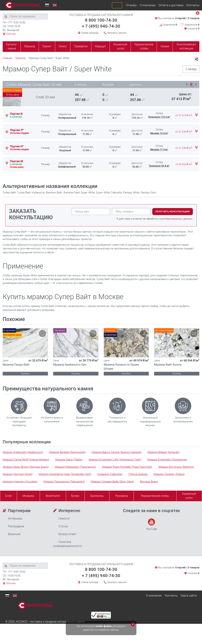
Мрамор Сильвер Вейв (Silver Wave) (112, 482)
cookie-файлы (104, 626)
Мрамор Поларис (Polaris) (169, 474)
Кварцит (100, 46)
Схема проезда (90, 33)
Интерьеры (15, 519)
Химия (165, 46)
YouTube (151, 525)
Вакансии (14, 534)
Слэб (8, 496)
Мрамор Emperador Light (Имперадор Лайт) (115, 460)
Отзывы (131, 5)
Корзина (193, 29)
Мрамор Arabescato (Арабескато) (23, 452)
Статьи (63, 526)
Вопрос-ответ (67, 534)
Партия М (17, 161)
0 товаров (194, 18)
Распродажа (16, 526)
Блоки (75, 496)
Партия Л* (17, 130)
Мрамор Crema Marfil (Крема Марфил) (26, 460)
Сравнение (168, 25)
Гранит (47, 46)
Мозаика (28, 496)
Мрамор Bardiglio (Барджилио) (67, 452)
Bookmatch (53, 496)
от (184, 115)
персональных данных (179, 219)
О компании (148, 5)
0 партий (180, 18)
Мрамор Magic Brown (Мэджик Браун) (26, 467)
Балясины (97, 496)
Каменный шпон (120, 46)
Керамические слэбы (144, 46)
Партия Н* (17, 146)
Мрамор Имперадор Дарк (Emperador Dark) (65, 474)
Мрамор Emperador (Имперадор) (167, 460)
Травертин (81, 46)
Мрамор (30, 46)
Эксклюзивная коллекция (186, 46)
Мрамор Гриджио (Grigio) (18, 474)
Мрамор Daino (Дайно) (69, 460)
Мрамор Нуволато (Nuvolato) (20, 482)
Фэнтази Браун (149, 482)
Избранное (192, 25)
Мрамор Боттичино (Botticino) (176, 467)
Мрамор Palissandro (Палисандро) (75, 467)
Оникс (63, 46)
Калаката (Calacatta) (110, 474)
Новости (64, 519)
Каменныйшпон (189, 496)
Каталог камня (12, 46)
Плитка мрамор (138, 474)
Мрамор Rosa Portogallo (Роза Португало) (127, 467)
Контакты (193, 5)
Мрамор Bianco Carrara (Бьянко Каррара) (117, 452)
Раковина (122, 496)
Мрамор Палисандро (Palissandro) (64, 482)
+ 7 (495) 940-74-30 (101, 26)
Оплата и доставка (171, 5)
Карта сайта (189, 596)
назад (190, 69)
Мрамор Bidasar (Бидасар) (164, 452)
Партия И (16, 114)
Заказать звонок (117, 33)
